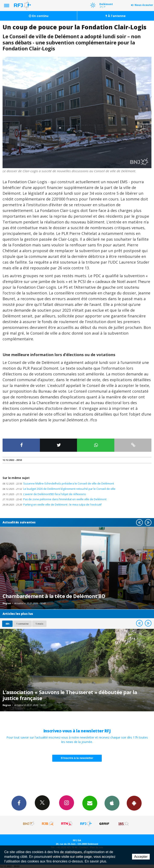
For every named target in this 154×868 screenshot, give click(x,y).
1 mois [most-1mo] (39, 624)
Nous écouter (144, 5)
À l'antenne (116, 16)
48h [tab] (7, 624)
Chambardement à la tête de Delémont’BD (54, 596)
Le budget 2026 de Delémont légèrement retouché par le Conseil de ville (59, 489)
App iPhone (112, 803)
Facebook (19, 803)
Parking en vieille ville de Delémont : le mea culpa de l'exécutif (52, 505)
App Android (134, 803)
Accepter (141, 857)
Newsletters (90, 803)
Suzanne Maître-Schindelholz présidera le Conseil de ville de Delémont (58, 484)
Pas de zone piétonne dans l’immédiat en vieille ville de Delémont (54, 499)
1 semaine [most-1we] (22, 624)
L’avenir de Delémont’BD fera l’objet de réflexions (44, 494)
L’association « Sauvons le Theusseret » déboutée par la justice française (70, 695)
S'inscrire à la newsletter (77, 758)
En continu (39, 16)
